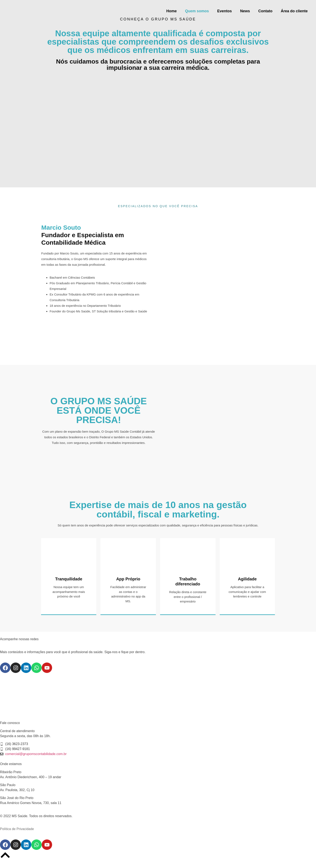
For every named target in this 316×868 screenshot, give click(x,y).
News (245, 11)
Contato (265, 11)
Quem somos (197, 11)
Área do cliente (294, 11)
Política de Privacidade (17, 829)
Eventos (224, 11)
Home (172, 11)
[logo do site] (33, 11)
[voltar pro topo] (5, 855)
